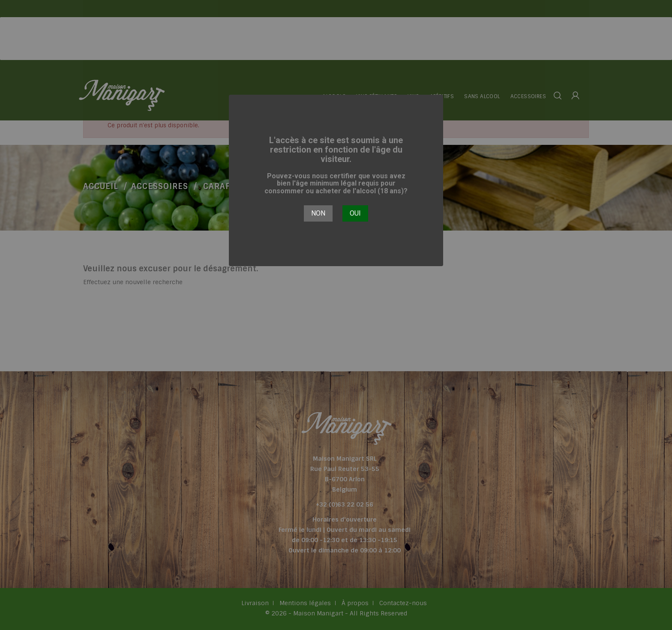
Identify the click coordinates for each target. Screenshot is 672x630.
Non (318, 213)
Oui (355, 213)
